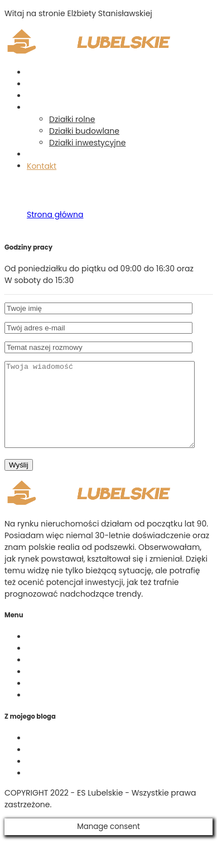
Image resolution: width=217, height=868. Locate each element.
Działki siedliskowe (62, 790)
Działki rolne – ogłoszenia (75, 677)
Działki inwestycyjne (87, 143)
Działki (39, 108)
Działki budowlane (84, 131)
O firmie (42, 84)
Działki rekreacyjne (63, 767)
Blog (35, 154)
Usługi (38, 96)
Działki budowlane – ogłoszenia (88, 689)
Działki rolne (72, 119)
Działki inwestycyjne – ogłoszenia (91, 700)
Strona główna (55, 72)
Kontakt (42, 166)
